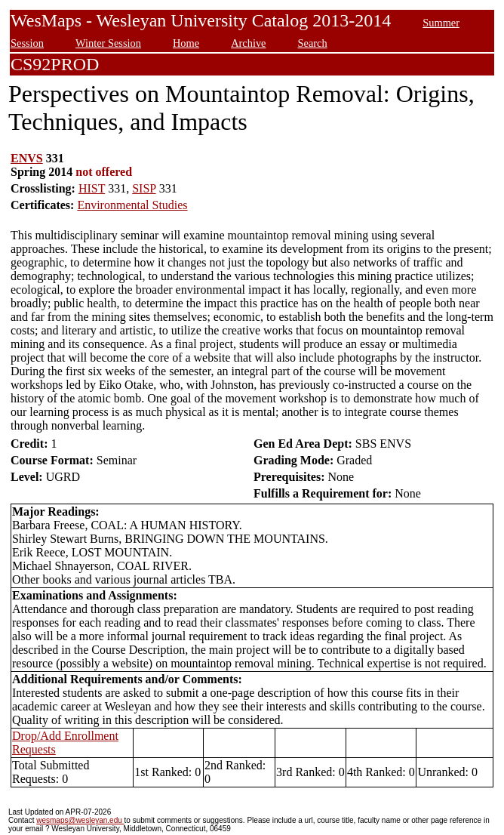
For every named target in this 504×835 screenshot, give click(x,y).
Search (312, 43)
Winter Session (108, 43)
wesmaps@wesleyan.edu (80, 820)
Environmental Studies (132, 205)
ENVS (27, 158)
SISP (144, 188)
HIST (92, 188)
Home (186, 43)
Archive (248, 43)
